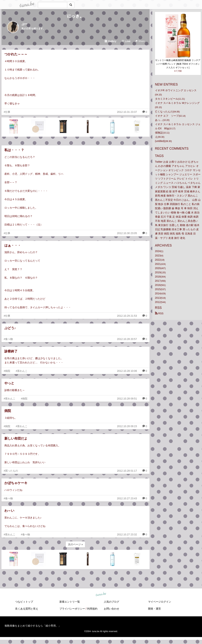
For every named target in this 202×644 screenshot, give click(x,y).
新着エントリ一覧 (70, 602)
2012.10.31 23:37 (127, 112)
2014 (158, 293)
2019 (158, 272)
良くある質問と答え (27, 609)
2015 (158, 289)
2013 (158, 298)
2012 (158, 302)
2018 (158, 277)
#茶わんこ (22, 371)
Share (140, 41)
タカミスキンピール (167, 99)
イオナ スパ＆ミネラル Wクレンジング (177, 103)
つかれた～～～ (16, 54)
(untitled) (160, 141)
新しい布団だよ (16, 438)
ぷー (24, 24)
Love (126, 41)
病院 (8, 411)
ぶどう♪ (10, 328)
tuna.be (101, 594)
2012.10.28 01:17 (127, 471)
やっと (9, 383)
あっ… (159, 120)
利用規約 (92, 609)
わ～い (9, 511)
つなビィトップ (24, 602)
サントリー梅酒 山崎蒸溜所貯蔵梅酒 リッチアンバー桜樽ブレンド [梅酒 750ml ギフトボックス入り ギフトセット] (178, 64)
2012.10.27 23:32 (127, 534)
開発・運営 (154, 609)
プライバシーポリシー (72, 609)
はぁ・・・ (13, 245)
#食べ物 (8, 339)
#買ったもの (11, 471)
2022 (158, 260)
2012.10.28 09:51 (127, 399)
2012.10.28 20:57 (127, 339)
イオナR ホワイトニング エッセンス (176, 90)
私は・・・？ (14, 150)
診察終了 (11, 351)
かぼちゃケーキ (16, 483)
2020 (158, 268)
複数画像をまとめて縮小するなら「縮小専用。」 (33, 626)
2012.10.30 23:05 (127, 233)
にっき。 (75, 16)
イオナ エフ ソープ (167, 116)
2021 (158, 264)
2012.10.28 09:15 (127, 426)
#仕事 (7, 112)
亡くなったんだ (164, 112)
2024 (158, 251)
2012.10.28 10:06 (127, 371)
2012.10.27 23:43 (127, 498)
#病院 (7, 371)
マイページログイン (160, 602)
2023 (158, 256)
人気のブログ (112, 602)
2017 (158, 281)
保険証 (159, 133)
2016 (158, 285)
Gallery (110, 41)
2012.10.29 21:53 (127, 316)
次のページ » (75, 544)
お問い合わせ (112, 609)
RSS (159, 313)
